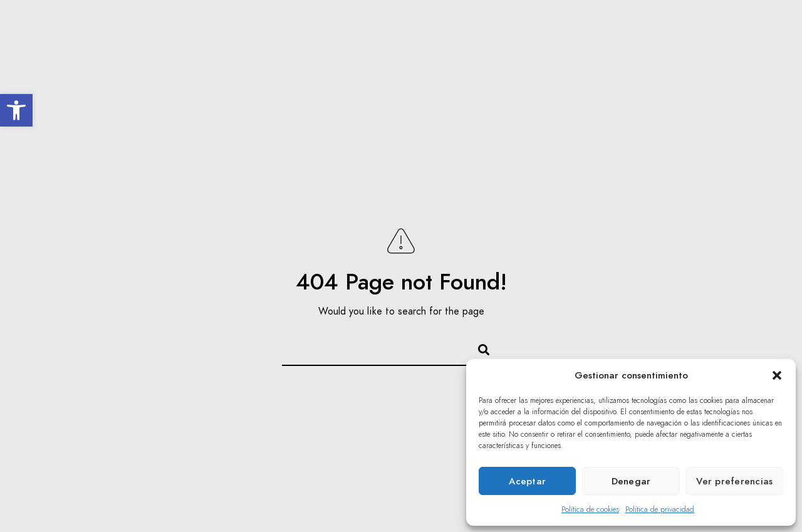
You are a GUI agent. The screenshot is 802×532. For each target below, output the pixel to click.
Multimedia (548, 51)
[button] (16, 110)
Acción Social (465, 51)
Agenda (390, 51)
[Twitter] (732, 26)
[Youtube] (754, 26)
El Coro (249, 51)
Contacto (676, 51)
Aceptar (527, 481)
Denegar (631, 481)
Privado (741, 51)
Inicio (194, 51)
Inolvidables (319, 51)
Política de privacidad (660, 509)
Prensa (614, 51)
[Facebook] (709, 26)
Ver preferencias (734, 481)
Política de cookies (590, 509)
